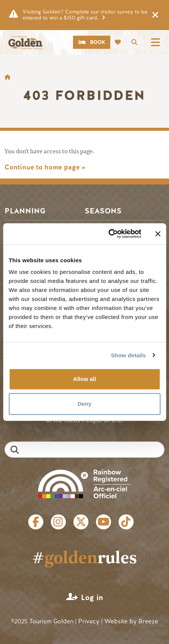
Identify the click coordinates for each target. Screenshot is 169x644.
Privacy (89, 621)
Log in (92, 598)
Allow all (84, 379)
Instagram (58, 522)
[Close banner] (158, 234)
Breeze (148, 621)
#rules (84, 557)
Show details (129, 355)
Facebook (36, 522)
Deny (84, 404)
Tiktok (126, 522)
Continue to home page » (45, 167)
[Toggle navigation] (155, 42)
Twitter (81, 522)
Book (98, 42)
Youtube (104, 522)
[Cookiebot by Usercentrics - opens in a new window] (108, 234)
